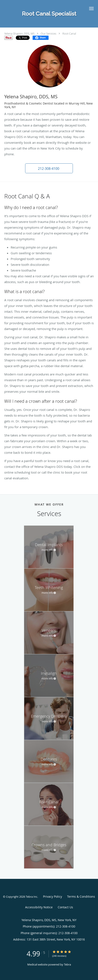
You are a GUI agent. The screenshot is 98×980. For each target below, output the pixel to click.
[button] (91, 9)
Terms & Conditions (81, 896)
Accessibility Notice (39, 907)
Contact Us (65, 907)
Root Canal (69, 33)
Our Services (48, 33)
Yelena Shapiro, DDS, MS (19, 33)
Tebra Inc (32, 897)
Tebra (67, 964)
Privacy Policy (53, 896)
